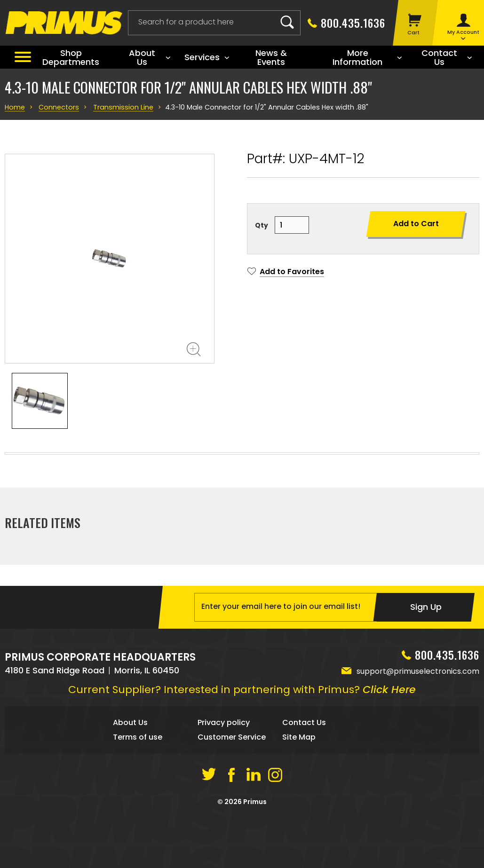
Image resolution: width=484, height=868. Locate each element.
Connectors (56, 107)
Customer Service (232, 800)
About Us (130, 785)
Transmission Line (117, 107)
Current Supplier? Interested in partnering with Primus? (242, 753)
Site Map (299, 800)
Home (14, 107)
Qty (262, 225)
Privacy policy (224, 785)
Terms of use (138, 800)
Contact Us (304, 785)
